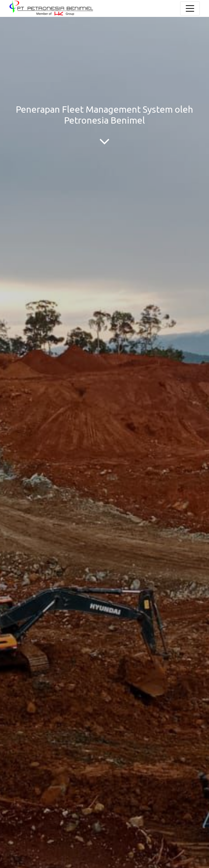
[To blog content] (104, 141)
